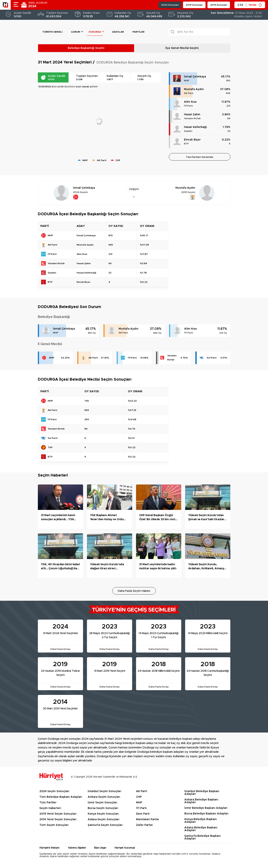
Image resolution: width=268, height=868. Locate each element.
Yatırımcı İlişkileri (77, 848)
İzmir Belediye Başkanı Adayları (206, 808)
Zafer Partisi (144, 825)
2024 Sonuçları (170, 5)
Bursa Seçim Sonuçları (103, 808)
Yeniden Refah (192, 118)
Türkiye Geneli (52, 32)
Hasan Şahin (192, 115)
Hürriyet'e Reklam (49, 848)
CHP (139, 797)
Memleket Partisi (147, 819)
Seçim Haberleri (50, 808)
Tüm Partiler (48, 803)
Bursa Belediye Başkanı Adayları (206, 814)
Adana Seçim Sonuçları (104, 819)
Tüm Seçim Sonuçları (54, 825)
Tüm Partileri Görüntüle (200, 157)
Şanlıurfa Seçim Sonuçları (105, 825)
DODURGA (95, 32)
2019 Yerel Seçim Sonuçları (58, 814)
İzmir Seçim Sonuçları (102, 803)
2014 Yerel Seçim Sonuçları (58, 819)
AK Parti (189, 93)
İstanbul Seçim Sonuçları (105, 791)
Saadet (188, 131)
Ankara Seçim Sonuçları (104, 797)
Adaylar (118, 32)
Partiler (138, 32)
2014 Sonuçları (219, 5)
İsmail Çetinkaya (195, 77)
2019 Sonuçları (194, 5)
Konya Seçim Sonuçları (103, 814)
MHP (187, 81)
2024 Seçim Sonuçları (54, 791)
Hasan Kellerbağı (195, 127)
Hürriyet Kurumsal (125, 848)
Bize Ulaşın (100, 848)
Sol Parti (212, 358)
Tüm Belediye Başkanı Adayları (61, 797)
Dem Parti (143, 814)
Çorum (76, 32)
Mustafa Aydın (194, 89)
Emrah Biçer (192, 140)
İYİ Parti (188, 106)
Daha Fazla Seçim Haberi (134, 591)
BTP (186, 144)
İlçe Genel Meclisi (182, 48)
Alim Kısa (190, 102)
